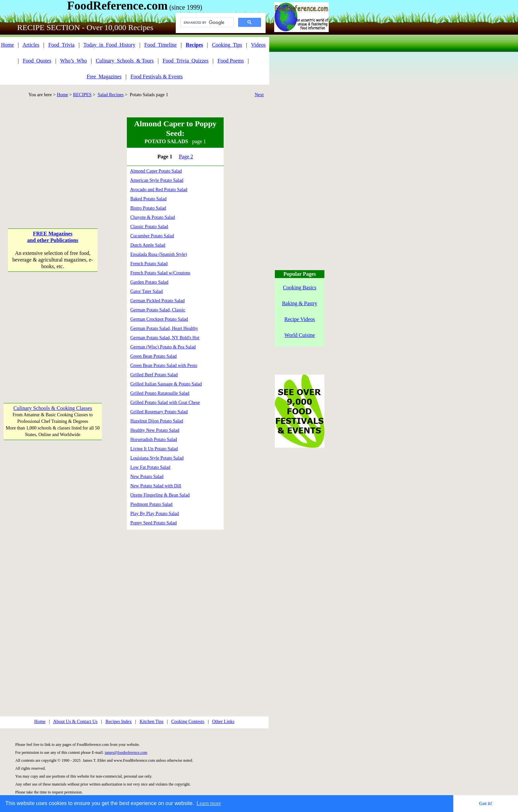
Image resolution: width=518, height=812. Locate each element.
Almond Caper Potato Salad (156, 171)
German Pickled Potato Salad (158, 301)
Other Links (223, 722)
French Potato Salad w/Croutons (161, 273)
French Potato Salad (149, 264)
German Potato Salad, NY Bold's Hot (165, 338)
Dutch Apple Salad (148, 245)
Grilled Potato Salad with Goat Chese (165, 403)
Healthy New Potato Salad (155, 430)
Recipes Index (119, 722)
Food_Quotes (37, 61)
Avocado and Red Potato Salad (159, 190)
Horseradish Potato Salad (154, 440)
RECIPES (82, 95)
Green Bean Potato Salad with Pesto (164, 365)
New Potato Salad (147, 477)
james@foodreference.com (126, 752)
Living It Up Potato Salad (154, 449)
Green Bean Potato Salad (154, 356)
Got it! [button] (486, 803)
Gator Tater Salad (147, 291)
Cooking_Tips (227, 45)
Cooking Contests (188, 722)
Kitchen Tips (152, 722)
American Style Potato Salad (157, 180)
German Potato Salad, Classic (158, 310)
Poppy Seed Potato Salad (154, 523)
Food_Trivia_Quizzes (185, 61)
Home (7, 45)
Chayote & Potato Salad (153, 217)
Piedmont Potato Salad (152, 504)
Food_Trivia (61, 45)
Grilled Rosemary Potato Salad (159, 412)
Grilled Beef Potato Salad (154, 375)
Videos (258, 45)
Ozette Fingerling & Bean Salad (160, 495)
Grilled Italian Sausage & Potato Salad (166, 384)
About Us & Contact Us (75, 722)
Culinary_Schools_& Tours (125, 61)
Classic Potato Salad (149, 227)
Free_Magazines (104, 77)
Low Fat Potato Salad (150, 467)
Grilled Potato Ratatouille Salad (160, 393)
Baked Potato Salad (149, 199)
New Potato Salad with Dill (156, 486)
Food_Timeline (161, 45)
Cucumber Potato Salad (152, 236)
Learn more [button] (209, 803)
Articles (31, 45)
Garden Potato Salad (149, 282)
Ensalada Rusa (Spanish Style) (159, 254)
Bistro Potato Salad (148, 208)
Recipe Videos (300, 319)
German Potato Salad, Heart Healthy (164, 328)
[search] (206, 22)
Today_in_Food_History (110, 45)
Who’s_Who (74, 61)
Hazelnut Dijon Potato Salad (157, 421)
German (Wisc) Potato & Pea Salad (163, 347)
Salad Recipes (111, 95)
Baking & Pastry (300, 303)
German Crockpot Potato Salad (159, 319)
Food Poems (231, 61)
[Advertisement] (52, 159)
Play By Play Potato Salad (155, 514)
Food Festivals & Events (157, 77)
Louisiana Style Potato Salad (157, 458)
